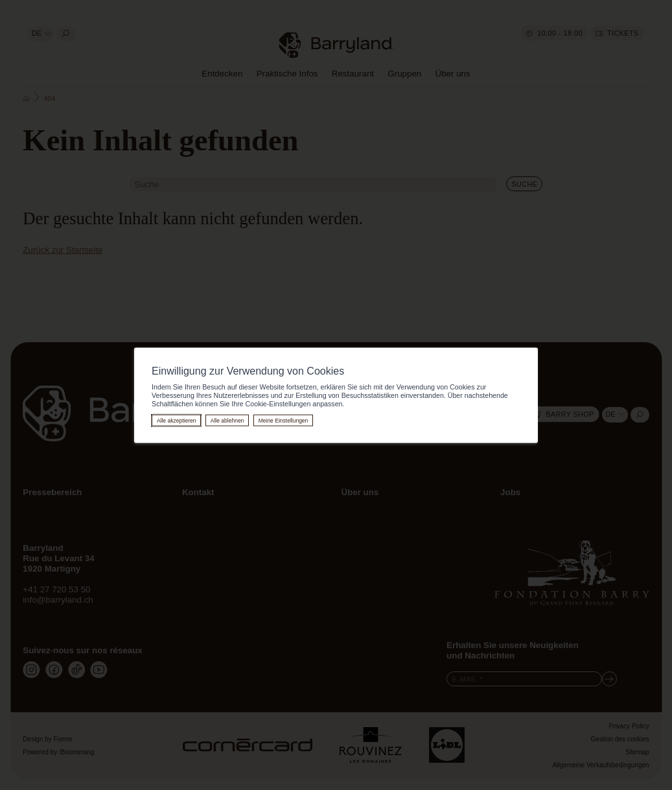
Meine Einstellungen (284, 420)
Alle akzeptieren (177, 420)
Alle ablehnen (227, 420)
